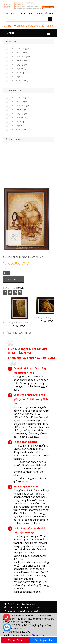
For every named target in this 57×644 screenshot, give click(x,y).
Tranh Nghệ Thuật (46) (20, 106)
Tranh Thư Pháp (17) (19, 122)
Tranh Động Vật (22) (19, 114)
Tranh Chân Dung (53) (19, 49)
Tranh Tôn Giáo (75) (19, 53)
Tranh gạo (9, 13)
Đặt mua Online (15, 640)
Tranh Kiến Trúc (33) (19, 61)
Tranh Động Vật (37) (19, 65)
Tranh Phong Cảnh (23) (20, 81)
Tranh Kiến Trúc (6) (18, 110)
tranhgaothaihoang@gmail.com (28, 635)
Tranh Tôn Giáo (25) (19, 102)
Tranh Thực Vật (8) (18, 69)
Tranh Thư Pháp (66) (19, 73)
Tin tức (19, 13)
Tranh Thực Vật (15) (18, 118)
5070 (6, 273)
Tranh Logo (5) (16, 126)
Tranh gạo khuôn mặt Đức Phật (19, 323)
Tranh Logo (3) (16, 77)
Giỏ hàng (29, 13)
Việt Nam (49, 13)
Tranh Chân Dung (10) (19, 98)
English (39, 13)
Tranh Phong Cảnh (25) (20, 130)
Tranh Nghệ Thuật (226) (20, 57)
